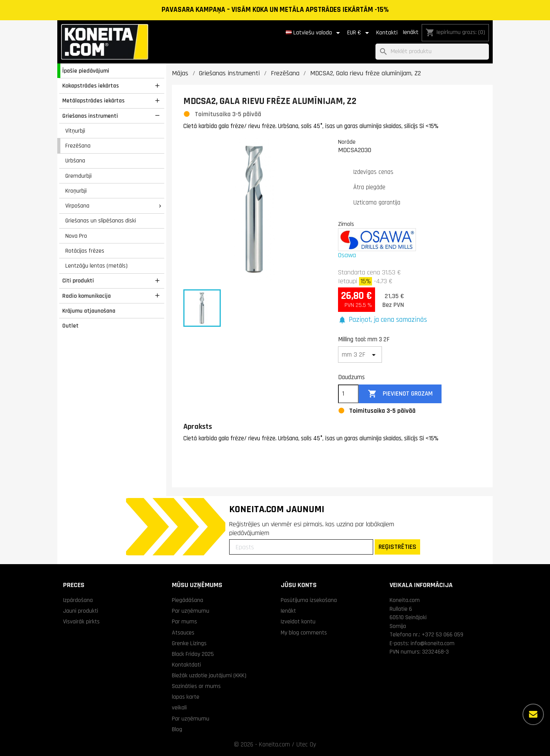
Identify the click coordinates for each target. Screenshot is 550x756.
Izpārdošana (78, 600)
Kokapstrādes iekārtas (91, 86)
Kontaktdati (186, 665)
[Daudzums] (348, 394)
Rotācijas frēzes (85, 251)
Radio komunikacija (87, 296)
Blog (177, 729)
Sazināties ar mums (196, 686)
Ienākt (411, 32)
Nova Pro (76, 236)
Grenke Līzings (189, 643)
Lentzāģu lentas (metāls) (96, 266)
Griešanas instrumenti (90, 116)
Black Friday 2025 (193, 654)
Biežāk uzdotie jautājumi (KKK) (209, 675)
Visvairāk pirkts (81, 621)
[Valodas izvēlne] (314, 33)
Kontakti (387, 33)
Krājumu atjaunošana (89, 311)
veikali (179, 707)
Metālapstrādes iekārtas (93, 101)
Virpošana (77, 206)
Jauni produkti (81, 611)
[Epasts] (301, 547)
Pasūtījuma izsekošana (309, 600)
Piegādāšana (188, 600)
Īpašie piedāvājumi (86, 71)
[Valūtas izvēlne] (359, 33)
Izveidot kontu (298, 621)
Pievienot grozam (400, 394)
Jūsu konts (299, 585)
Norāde (347, 142)
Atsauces (183, 633)
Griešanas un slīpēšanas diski (101, 221)
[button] (383, 320)
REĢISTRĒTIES (397, 547)
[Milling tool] (360, 354)
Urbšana (75, 161)
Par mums (184, 621)
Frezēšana (78, 146)
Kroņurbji (76, 191)
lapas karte (186, 697)
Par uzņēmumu (191, 611)
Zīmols (346, 224)
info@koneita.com (433, 643)
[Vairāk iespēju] (533, 714)
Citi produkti (78, 281)
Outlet (70, 326)
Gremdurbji (78, 176)
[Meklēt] (432, 52)
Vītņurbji (75, 131)
